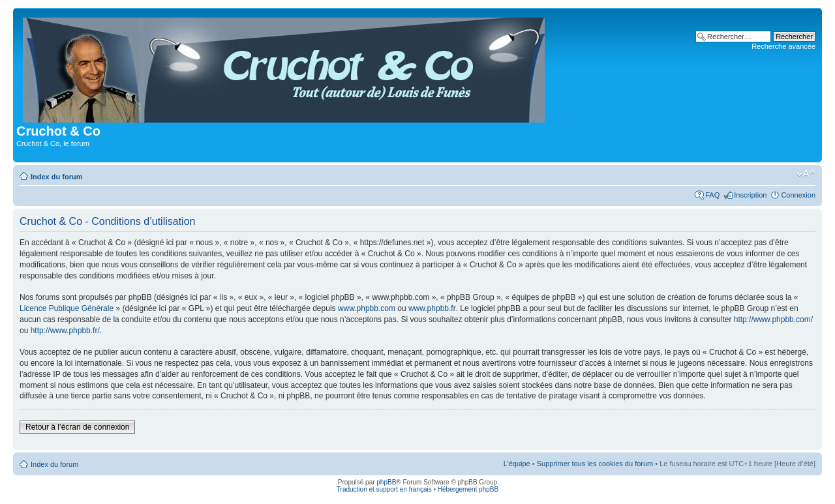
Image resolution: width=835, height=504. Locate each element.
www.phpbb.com (367, 308)
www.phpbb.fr (432, 308)
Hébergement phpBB (468, 489)
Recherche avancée (783, 46)
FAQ (712, 195)
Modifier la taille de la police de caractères (806, 174)
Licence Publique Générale (67, 308)
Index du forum (56, 177)
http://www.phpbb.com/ (773, 319)
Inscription (750, 195)
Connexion (798, 195)
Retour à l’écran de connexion (77, 427)
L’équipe (517, 464)
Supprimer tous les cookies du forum (595, 464)
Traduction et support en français (384, 489)
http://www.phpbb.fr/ (65, 331)
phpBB (386, 482)
